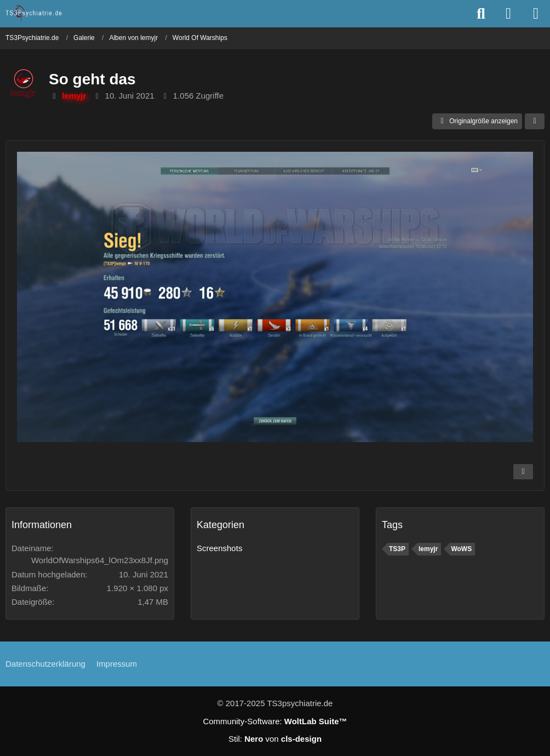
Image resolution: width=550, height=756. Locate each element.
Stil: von (275, 739)
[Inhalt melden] (523, 472)
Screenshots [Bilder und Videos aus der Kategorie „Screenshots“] (219, 548)
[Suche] (481, 14)
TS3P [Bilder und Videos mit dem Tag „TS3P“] (397, 549)
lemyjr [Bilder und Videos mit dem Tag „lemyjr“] (428, 549)
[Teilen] (535, 122)
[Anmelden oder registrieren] (508, 14)
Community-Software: (275, 721)
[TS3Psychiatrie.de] (34, 13)
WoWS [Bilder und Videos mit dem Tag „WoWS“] (461, 549)
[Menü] (536, 14)
